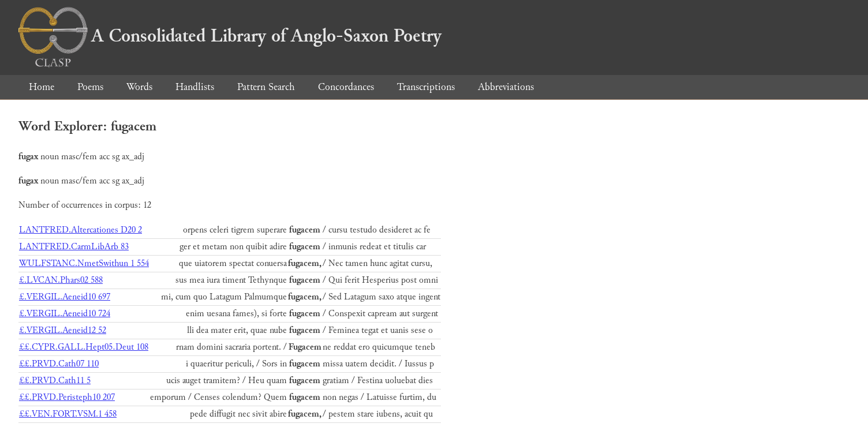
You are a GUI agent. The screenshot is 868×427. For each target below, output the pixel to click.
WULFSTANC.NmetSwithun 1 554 (84, 263)
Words (139, 87)
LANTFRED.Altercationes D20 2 (81, 230)
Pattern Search (266, 87)
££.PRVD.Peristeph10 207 (67, 397)
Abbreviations (506, 87)
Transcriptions (426, 87)
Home (42, 87)
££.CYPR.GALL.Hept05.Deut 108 (84, 347)
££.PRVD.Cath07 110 (59, 364)
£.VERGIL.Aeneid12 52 (63, 330)
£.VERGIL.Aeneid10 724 (65, 314)
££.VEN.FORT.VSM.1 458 (68, 414)
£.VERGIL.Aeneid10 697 (65, 297)
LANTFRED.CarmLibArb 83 (74, 247)
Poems (90, 87)
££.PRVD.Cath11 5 (55, 381)
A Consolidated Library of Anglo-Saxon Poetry (230, 36)
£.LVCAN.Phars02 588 (61, 280)
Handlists (195, 87)
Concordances (346, 87)
